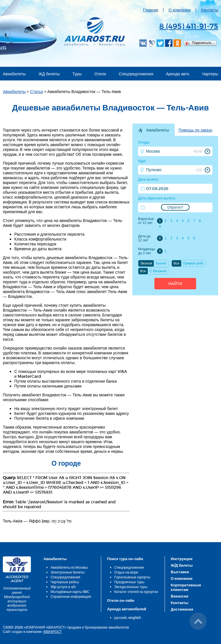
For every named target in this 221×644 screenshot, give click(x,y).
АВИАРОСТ (52, 631)
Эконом (146, 263)
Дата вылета (148, 179)
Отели (100, 74)
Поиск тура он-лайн (125, 559)
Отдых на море (126, 572)
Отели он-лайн (121, 600)
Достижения (182, 609)
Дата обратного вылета (157, 198)
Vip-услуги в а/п (63, 587)
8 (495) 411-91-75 (189, 26)
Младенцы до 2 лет (147, 251)
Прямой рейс (193, 263)
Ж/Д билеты (182, 565)
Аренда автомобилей (127, 609)
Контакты (210, 10)
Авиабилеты (14, 74)
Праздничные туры (129, 582)
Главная (151, 10)
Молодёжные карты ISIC (70, 591)
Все (177, 263)
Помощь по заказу (195, 130)
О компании (179, 10)
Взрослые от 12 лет (146, 221)
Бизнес (161, 263)
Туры (77, 74)
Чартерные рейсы (65, 582)
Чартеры (210, 74)
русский (121, 617)
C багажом (158, 271)
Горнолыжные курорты (132, 577)
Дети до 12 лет (144, 238)
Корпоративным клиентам (186, 587)
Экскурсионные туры (131, 587)
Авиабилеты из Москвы (69, 567)
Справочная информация (71, 596)
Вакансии (179, 596)
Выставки (180, 572)
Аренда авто (178, 74)
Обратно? (175, 207)
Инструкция (182, 559)
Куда (142, 161)
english (135, 617)
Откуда (144, 142)
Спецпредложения (136, 74)
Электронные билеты (68, 572)
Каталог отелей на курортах (136, 591)
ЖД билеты (49, 74)
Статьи (36, 91)
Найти (175, 284)
